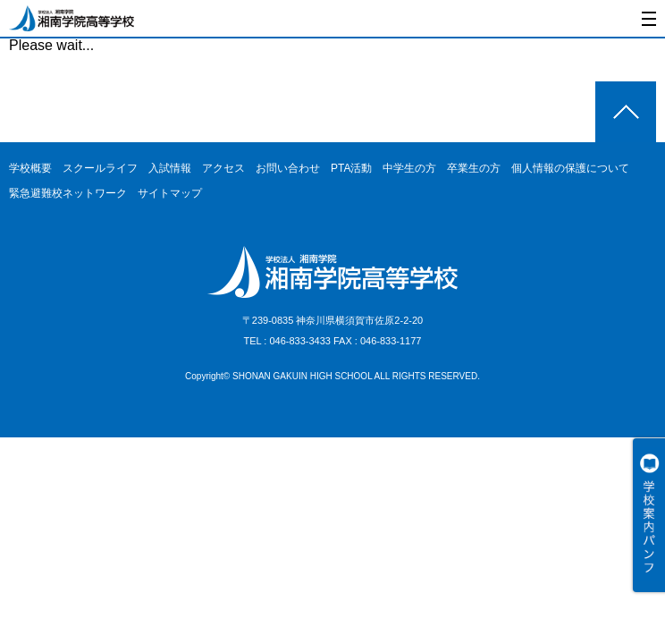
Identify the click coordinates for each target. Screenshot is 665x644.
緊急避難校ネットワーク (68, 193)
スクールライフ (100, 168)
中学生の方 (409, 168)
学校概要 (30, 168)
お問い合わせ (288, 168)
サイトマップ (170, 193)
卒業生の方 (474, 168)
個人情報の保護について (570, 168)
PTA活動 (351, 168)
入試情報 (170, 168)
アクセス (223, 168)
